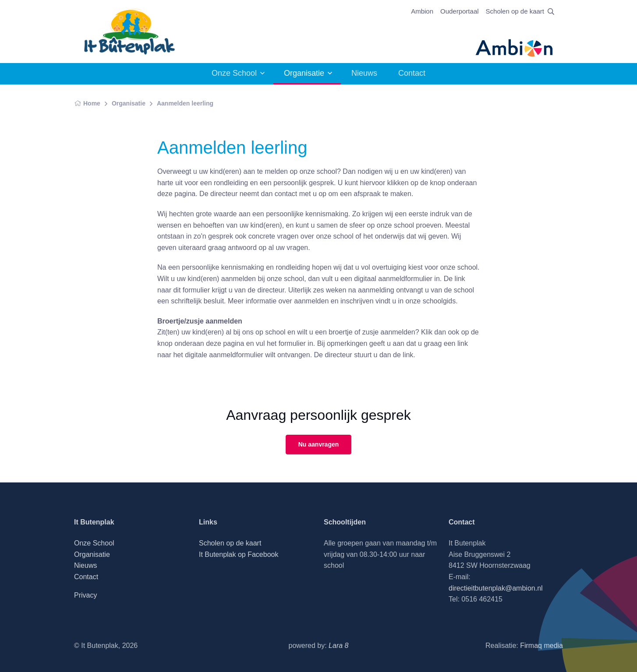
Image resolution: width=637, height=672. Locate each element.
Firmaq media (541, 646)
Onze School (234, 73)
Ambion (422, 11)
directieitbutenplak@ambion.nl (496, 588)
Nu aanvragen (319, 444)
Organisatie (304, 73)
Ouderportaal (460, 11)
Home (87, 103)
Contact (412, 73)
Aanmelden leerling (185, 103)
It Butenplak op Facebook (239, 554)
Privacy (85, 595)
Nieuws (364, 73)
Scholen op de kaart (515, 11)
